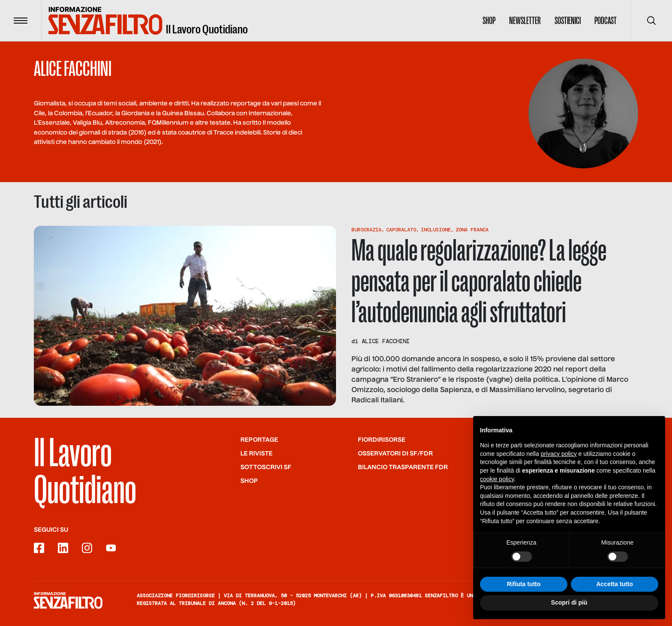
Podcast (606, 21)
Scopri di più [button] (569, 603)
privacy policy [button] (559, 455)
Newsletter (525, 21)
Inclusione (436, 230)
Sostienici (568, 21)
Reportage (259, 440)
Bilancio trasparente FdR (403, 467)
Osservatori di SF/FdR (395, 454)
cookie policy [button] (497, 480)
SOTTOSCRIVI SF (266, 467)
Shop (489, 21)
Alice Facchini (386, 341)
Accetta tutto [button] (615, 585)
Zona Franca (472, 230)
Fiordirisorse (382, 440)
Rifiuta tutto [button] (524, 585)
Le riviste (256, 454)
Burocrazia (366, 230)
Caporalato (401, 230)
